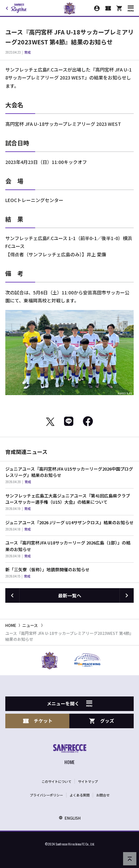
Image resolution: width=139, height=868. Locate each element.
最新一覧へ (70, 595)
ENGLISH (70, 818)
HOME (11, 625)
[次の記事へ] (127, 595)
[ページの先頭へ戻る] (130, 859)
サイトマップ (88, 781)
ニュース (30, 625)
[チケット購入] (108, 8)
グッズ (102, 721)
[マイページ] (97, 8)
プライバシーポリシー (46, 795)
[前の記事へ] (12, 595)
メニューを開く (69, 703)
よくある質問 (80, 795)
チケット (37, 721)
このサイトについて (56, 781)
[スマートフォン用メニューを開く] (131, 8)
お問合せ (103, 795)
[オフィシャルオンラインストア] (119, 8)
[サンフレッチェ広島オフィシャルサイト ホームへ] (70, 755)
